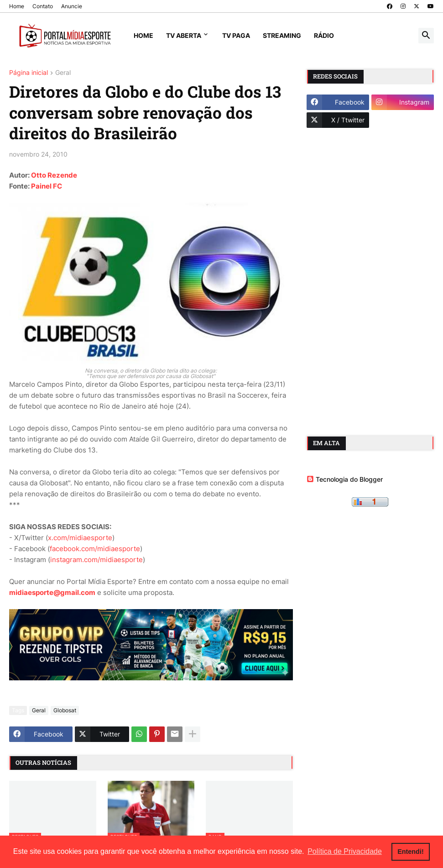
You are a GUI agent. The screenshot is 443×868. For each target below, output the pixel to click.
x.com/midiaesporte (80, 538)
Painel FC (47, 186)
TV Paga (236, 35)
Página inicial (29, 73)
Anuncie (72, 6)
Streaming (282, 35)
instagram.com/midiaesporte (96, 560)
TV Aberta (184, 35)
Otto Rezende (54, 175)
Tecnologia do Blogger (345, 479)
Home (17, 6)
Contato (43, 6)
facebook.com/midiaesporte (95, 549)
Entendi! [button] (411, 852)
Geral (63, 73)
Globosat (65, 710)
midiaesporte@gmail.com (52, 592)
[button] (426, 36)
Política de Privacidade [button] (345, 851)
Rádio (324, 35)
